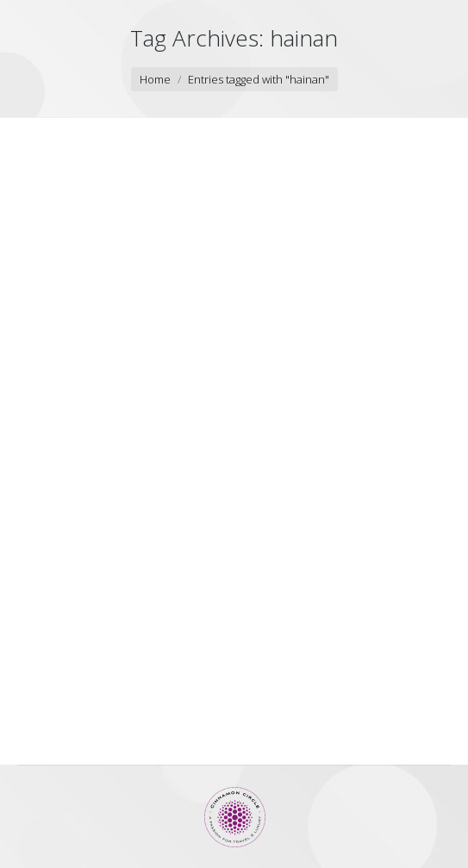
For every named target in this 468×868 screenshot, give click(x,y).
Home (155, 79)
